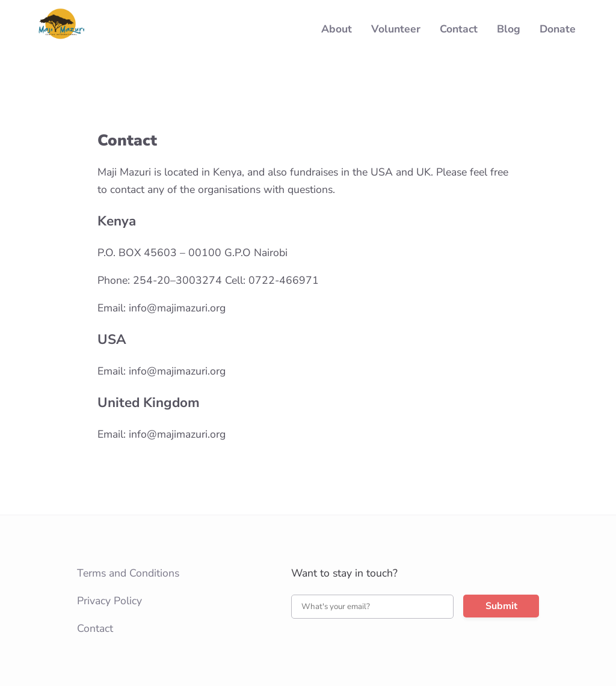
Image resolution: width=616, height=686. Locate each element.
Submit (501, 606)
